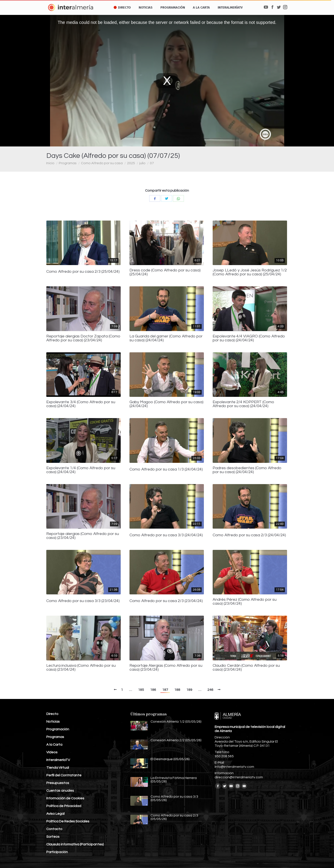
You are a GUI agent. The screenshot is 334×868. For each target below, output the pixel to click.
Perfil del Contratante (64, 775)
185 (141, 690)
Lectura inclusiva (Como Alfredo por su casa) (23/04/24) (81, 668)
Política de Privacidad (64, 806)
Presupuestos (58, 783)
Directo (52, 714)
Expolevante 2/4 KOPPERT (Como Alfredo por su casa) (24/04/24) (243, 404)
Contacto (54, 829)
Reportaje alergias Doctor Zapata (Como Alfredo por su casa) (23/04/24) (83, 338)
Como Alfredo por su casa (102, 163)
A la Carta (54, 745)
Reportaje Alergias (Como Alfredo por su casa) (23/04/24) (166, 668)
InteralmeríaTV (58, 760)
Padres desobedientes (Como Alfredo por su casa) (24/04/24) (247, 470)
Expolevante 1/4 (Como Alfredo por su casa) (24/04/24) (81, 470)
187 (165, 690)
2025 (131, 163)
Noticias (53, 722)
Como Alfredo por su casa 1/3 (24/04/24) (166, 469)
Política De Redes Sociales (68, 821)
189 (189, 690)
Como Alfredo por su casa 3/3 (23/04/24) (83, 601)
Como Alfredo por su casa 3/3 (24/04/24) (166, 535)
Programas (68, 163)
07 (152, 163)
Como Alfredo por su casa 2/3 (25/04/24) (83, 272)
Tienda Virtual (58, 768)
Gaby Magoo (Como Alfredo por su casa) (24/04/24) (166, 404)
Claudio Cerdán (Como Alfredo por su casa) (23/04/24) (246, 668)
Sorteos (53, 837)
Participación (57, 852)
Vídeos (52, 752)
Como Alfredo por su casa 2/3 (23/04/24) (166, 601)
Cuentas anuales (60, 791)
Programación (58, 729)
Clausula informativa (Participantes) (75, 844)
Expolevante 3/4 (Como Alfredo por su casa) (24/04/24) (81, 404)
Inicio (50, 163)
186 (153, 690)
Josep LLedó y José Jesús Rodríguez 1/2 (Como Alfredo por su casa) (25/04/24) (250, 272)
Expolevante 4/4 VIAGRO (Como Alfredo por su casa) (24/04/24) (249, 338)
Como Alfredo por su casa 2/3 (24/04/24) (249, 535)
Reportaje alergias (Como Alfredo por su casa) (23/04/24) (83, 536)
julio (142, 163)
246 (210, 690)
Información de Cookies (65, 798)
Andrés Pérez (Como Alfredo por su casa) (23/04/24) (245, 602)
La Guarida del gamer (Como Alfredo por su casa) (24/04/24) (166, 338)
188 (177, 690)
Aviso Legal (55, 814)
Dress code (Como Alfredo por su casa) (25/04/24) (165, 272)
